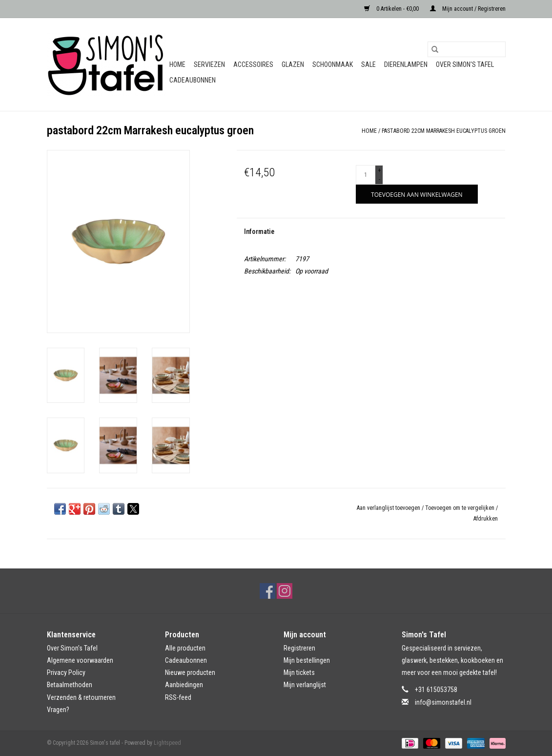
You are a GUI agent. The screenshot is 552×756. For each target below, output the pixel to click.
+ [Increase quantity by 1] (379, 170)
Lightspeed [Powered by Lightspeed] (167, 743)
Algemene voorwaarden (80, 660)
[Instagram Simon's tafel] (285, 591)
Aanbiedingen (184, 685)
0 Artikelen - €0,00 (392, 9)
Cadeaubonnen (193, 80)
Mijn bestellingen (307, 660)
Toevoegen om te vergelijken (460, 508)
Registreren (299, 648)
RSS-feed (178, 697)
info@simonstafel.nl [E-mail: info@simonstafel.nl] (443, 702)
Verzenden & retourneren (81, 697)
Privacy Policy (66, 672)
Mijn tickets (299, 672)
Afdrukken (486, 519)
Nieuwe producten (190, 672)
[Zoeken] (467, 49)
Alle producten (185, 648)
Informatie (259, 231)
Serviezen (209, 64)
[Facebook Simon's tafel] (267, 591)
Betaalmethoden (70, 685)
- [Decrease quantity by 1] (379, 179)
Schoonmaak (333, 64)
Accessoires (253, 64)
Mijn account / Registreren (468, 9)
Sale (368, 64)
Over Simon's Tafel (465, 64)
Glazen (293, 64)
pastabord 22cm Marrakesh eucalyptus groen (444, 131)
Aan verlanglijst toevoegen (389, 508)
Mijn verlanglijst (305, 685)
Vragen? (58, 710)
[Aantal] (366, 175)
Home (177, 64)
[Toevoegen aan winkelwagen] (417, 194)
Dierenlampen (406, 64)
